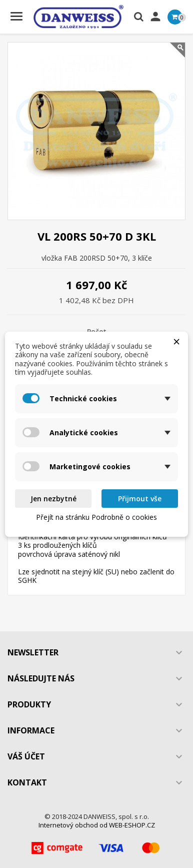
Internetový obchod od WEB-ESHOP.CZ (97, 825)
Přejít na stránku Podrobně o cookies (96, 517)
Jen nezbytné (53, 499)
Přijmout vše (140, 499)
